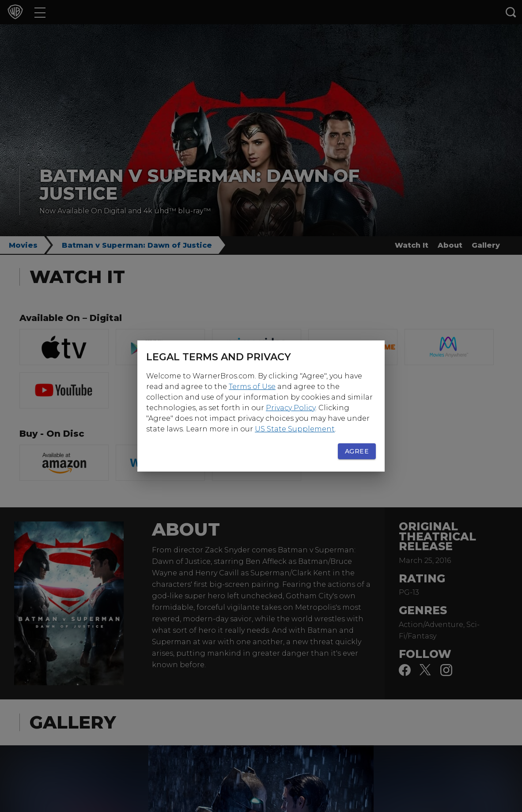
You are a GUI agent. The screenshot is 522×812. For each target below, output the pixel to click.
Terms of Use (252, 387)
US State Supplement (295, 429)
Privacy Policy (291, 408)
